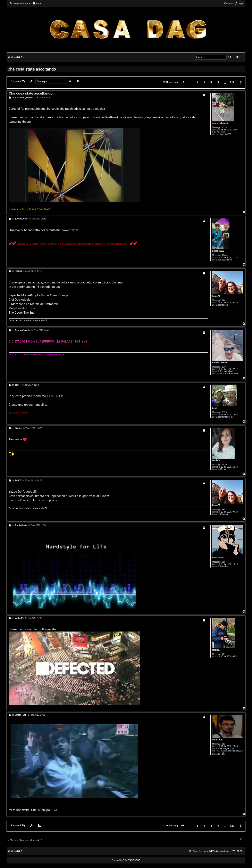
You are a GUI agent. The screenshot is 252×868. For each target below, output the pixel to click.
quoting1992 (218, 251)
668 (224, 300)
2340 (224, 255)
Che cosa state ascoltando (32, 69)
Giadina (216, 460)
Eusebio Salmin (220, 363)
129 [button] (232, 82)
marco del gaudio (221, 123)
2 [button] (197, 82)
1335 (224, 127)
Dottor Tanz (218, 740)
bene (215, 408)
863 (224, 744)
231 (224, 654)
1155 (224, 412)
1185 (224, 367)
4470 (224, 465)
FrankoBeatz (218, 558)
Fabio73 (216, 296)
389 (224, 562)
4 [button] (211, 82)
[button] (182, 82)
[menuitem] (36, 3)
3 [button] (204, 82)
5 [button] (218, 82)
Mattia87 (216, 650)
